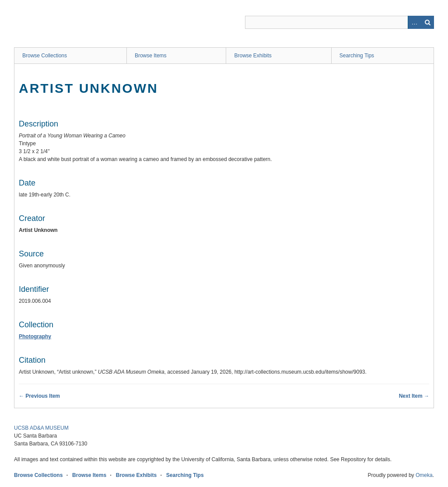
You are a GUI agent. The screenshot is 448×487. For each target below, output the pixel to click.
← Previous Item (39, 396)
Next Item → (414, 396)
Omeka (424, 475)
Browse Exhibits (253, 56)
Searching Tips (357, 56)
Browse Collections (45, 56)
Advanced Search (414, 22)
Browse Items (151, 56)
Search (427, 22)
